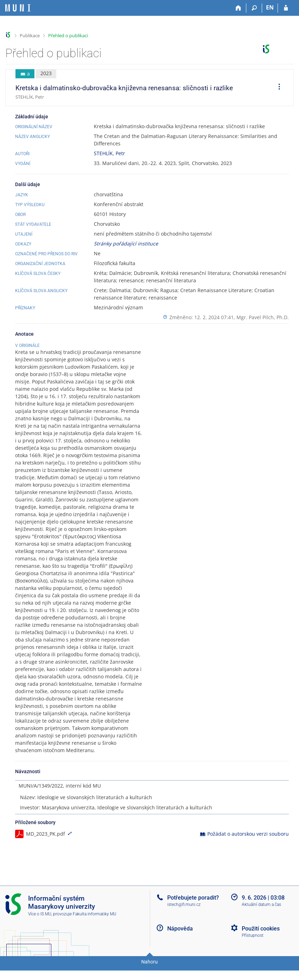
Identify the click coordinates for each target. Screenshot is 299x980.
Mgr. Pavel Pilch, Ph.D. (263, 317)
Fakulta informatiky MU (95, 927)
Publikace (30, 35)
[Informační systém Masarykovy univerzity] (18, 8)
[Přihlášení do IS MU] (286, 8)
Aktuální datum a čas (261, 917)
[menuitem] (277, 88)
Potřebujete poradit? (193, 910)
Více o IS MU (40, 927)
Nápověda (180, 941)
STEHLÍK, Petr (109, 153)
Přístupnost (253, 948)
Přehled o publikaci (68, 35)
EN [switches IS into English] (270, 7)
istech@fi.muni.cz (184, 917)
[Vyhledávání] (254, 8)
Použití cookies (261, 941)
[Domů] (238, 8)
